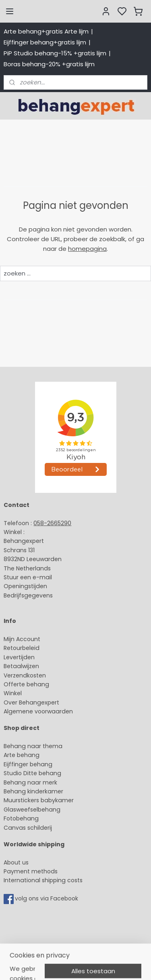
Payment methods (31, 871)
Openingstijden (25, 586)
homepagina (87, 249)
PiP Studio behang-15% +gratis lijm (55, 53)
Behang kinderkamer (33, 791)
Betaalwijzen (21, 666)
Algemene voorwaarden (38, 711)
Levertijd (16, 657)
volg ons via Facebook (47, 898)
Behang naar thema (33, 746)
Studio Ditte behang (32, 773)
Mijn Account (22, 639)
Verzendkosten (25, 675)
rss (87, 965)
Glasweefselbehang (32, 810)
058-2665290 (52, 523)
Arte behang (22, 755)
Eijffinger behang (28, 764)
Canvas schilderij (28, 828)
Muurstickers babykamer (39, 800)
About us (16, 862)
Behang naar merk (30, 782)
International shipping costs (43, 880)
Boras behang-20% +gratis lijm (49, 64)
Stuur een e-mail (29, 577)
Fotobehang (21, 818)
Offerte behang (26, 684)
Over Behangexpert (31, 702)
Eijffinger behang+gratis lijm (45, 42)
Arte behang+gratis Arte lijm (46, 31)
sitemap (70, 965)
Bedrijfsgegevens (28, 595)
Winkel (13, 693)
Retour (13, 648)
